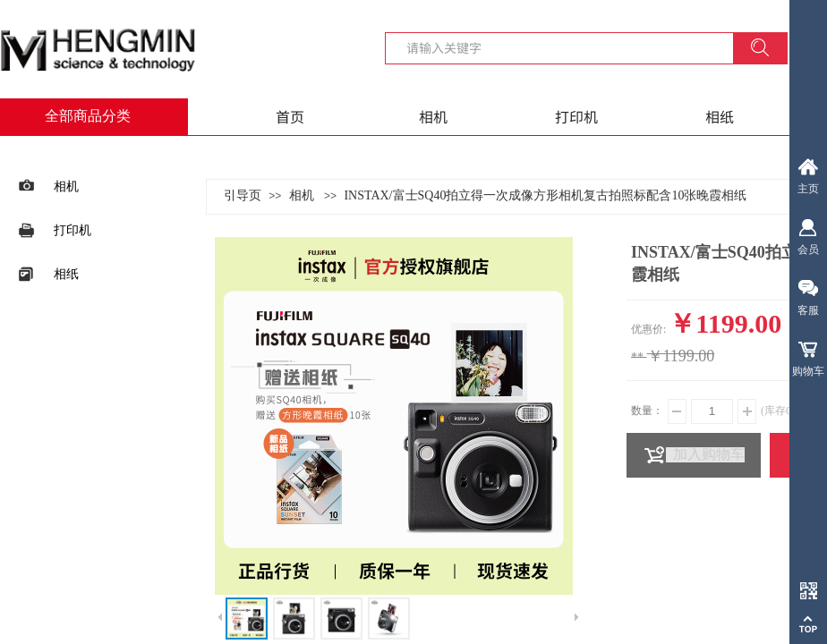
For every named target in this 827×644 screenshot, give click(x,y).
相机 (433, 116)
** (637, 357)
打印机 (576, 116)
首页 (290, 116)
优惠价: (648, 329)
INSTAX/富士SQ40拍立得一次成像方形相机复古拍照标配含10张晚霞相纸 (545, 195)
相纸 (720, 116)
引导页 (243, 195)
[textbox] (570, 47)
